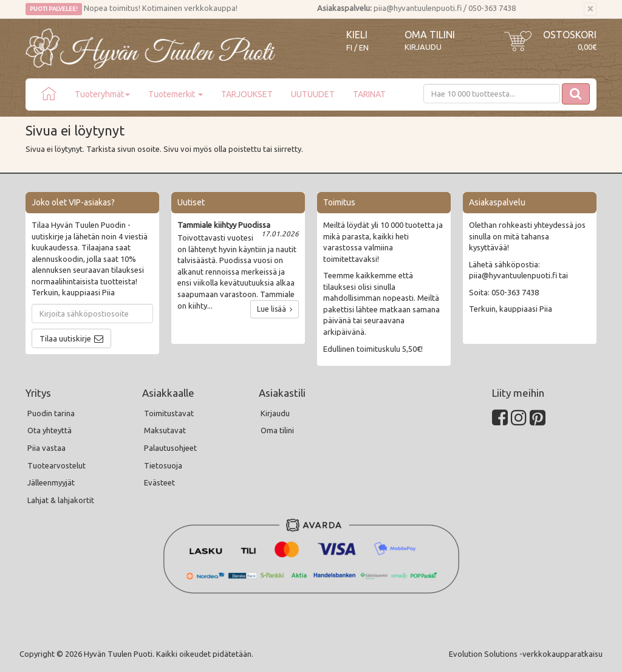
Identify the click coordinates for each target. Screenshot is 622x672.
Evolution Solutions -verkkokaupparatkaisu (526, 654)
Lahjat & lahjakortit (61, 500)
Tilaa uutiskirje (65, 338)
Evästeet (159, 482)
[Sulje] (590, 9)
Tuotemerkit (176, 94)
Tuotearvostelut (56, 465)
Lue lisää (275, 309)
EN (364, 48)
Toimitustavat (169, 413)
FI (349, 48)
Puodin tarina (51, 413)
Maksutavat (165, 430)
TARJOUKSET (247, 94)
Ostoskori (570, 35)
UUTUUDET (313, 94)
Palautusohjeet (170, 448)
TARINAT (369, 94)
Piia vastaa (46, 448)
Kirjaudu (423, 47)
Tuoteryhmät (102, 94)
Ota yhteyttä (50, 430)
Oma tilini (430, 35)
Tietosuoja (163, 465)
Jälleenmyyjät (51, 482)
